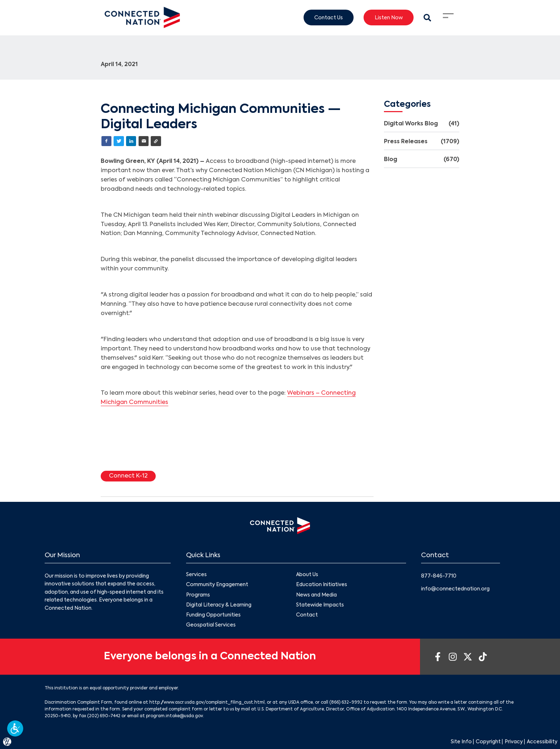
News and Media (316, 595)
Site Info (461, 742)
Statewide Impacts (320, 605)
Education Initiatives (322, 585)
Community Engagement (217, 585)
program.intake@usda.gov (174, 716)
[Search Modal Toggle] (427, 18)
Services (196, 575)
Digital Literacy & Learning (219, 605)
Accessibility (542, 742)
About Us (307, 575)
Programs (198, 595)
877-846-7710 (439, 576)
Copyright (488, 742)
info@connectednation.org (455, 589)
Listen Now (389, 18)
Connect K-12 (128, 476)
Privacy (514, 742)
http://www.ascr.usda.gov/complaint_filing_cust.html (207, 703)
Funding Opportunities (213, 615)
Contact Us (329, 18)
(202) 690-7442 (104, 716)
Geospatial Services (211, 625)
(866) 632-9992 (346, 703)
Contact (307, 615)
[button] (15, 728)
